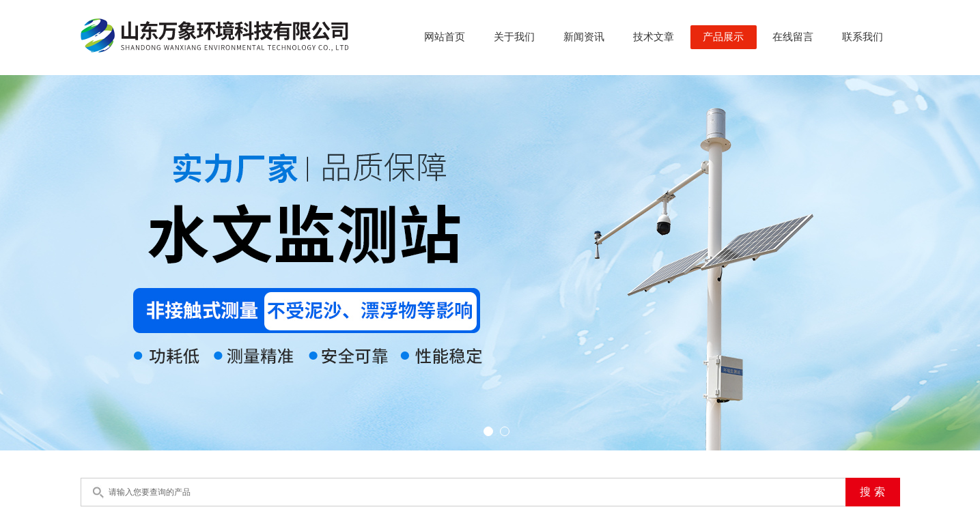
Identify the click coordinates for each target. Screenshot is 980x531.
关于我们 (514, 37)
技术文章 (654, 37)
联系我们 (863, 37)
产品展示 (723, 37)
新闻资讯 (584, 37)
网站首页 (445, 37)
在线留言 (793, 37)
